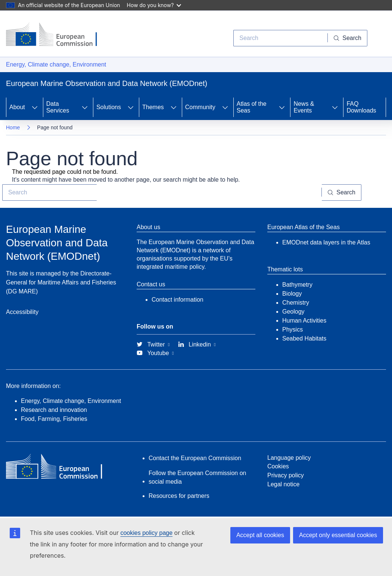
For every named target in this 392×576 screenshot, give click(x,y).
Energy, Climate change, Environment (56, 64)
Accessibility (22, 312)
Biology (292, 294)
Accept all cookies (260, 535)
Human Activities (304, 321)
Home (13, 127)
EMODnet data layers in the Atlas (326, 242)
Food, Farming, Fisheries (54, 419)
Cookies (278, 466)
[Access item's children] (35, 107)
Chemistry (296, 303)
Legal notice (283, 484)
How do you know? (154, 5)
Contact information (178, 300)
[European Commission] (57, 35)
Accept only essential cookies (338, 535)
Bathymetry (297, 285)
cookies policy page (146, 533)
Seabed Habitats (304, 338)
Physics (293, 329)
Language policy (289, 458)
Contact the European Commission (195, 458)
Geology (293, 312)
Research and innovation (54, 410)
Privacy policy (286, 475)
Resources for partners (179, 496)
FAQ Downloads (361, 107)
